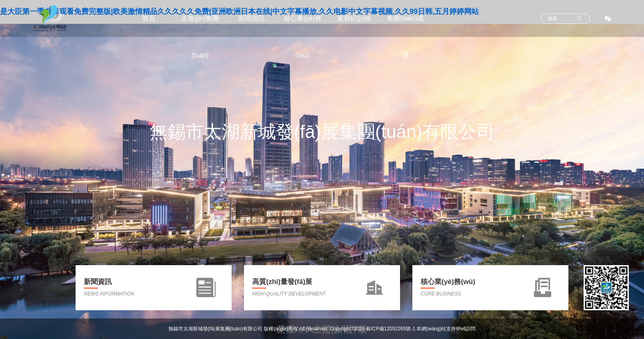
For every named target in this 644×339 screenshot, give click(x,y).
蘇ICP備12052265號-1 (391, 329)
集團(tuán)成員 (405, 37)
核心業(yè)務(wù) (303, 37)
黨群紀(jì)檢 (354, 18)
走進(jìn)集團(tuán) (200, 37)
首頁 (149, 18)
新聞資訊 (251, 18)
